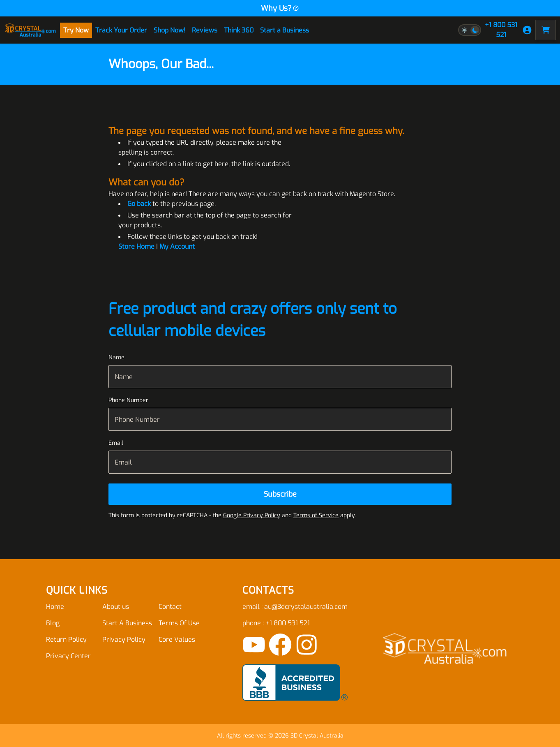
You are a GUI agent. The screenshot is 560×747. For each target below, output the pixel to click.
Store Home (136, 246)
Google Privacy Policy (252, 515)
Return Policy (66, 639)
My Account (177, 246)
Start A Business (127, 623)
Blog (53, 623)
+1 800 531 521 (501, 30)
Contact (170, 607)
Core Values (177, 639)
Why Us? (280, 8)
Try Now (76, 30)
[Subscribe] (280, 494)
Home (55, 607)
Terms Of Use (179, 623)
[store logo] (30, 30)
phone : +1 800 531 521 (276, 623)
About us (116, 607)
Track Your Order (121, 30)
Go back (139, 204)
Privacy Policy (124, 639)
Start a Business (285, 30)
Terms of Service (316, 515)
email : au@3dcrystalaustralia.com (295, 607)
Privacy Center (68, 656)
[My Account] (527, 30)
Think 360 (239, 30)
